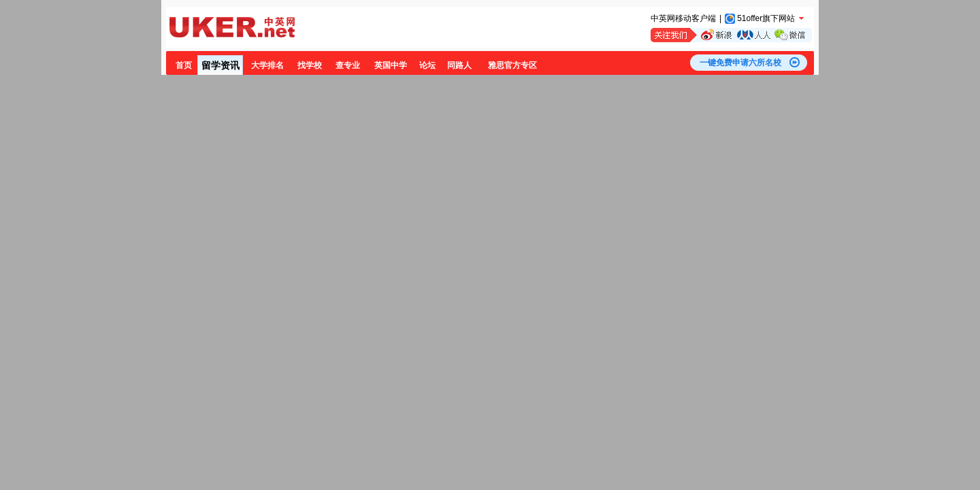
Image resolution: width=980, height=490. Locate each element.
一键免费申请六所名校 (740, 63)
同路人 (459, 65)
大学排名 (267, 65)
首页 (184, 65)
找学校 (310, 65)
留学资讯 (220, 65)
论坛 (427, 65)
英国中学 (391, 65)
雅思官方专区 (512, 65)
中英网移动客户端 (683, 18)
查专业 (348, 65)
